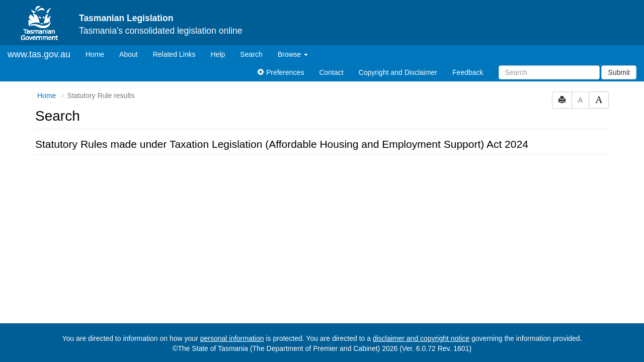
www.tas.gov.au (39, 54)
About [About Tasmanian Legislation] (129, 54)
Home (99, 54)
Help (218, 54)
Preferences (280, 72)
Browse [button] (293, 54)
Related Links (174, 54)
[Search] (549, 72)
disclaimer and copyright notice (421, 338)
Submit (619, 72)
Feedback (468, 72)
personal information (232, 338)
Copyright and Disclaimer (398, 72)
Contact (331, 72)
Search (251, 54)
